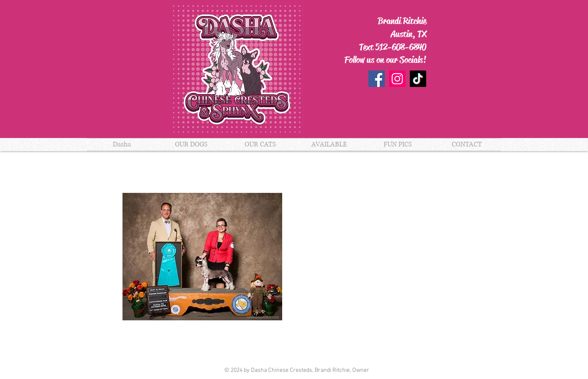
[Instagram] (397, 79)
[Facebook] (377, 79)
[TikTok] (418, 79)
